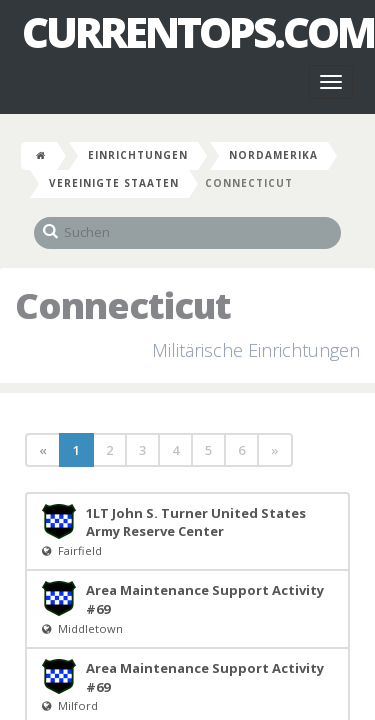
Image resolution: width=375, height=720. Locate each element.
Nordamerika (273, 155)
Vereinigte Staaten (114, 183)
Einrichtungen (138, 155)
